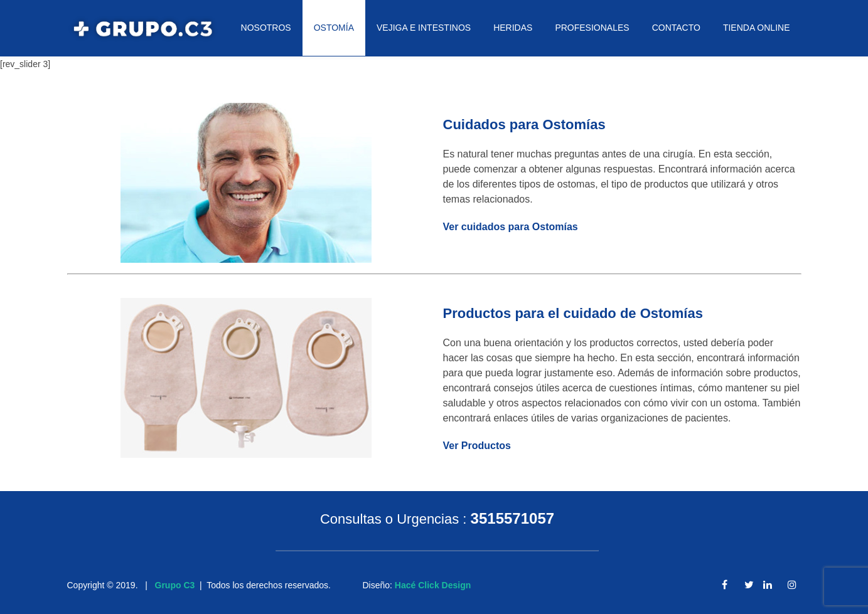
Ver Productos (477, 446)
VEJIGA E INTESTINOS (424, 28)
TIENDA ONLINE (757, 28)
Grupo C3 (175, 585)
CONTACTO (676, 28)
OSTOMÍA (334, 28)
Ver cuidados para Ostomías (511, 227)
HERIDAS (513, 28)
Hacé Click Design (433, 585)
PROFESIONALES (592, 28)
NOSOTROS (266, 28)
